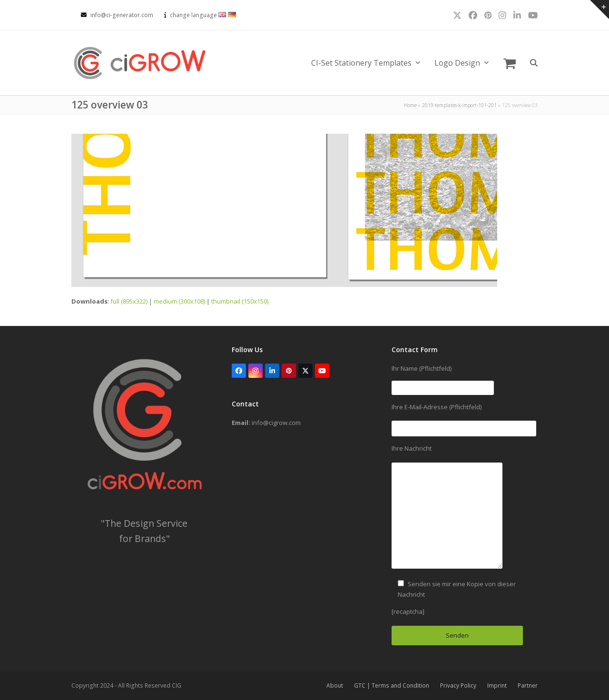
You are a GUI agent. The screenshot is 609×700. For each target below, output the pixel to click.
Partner (528, 685)
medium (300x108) (179, 301)
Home (410, 105)
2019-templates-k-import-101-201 (459, 105)
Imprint (497, 685)
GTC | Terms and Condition (392, 685)
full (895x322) (129, 301)
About (335, 685)
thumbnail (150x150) (240, 301)
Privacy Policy (458, 685)
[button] (510, 63)
